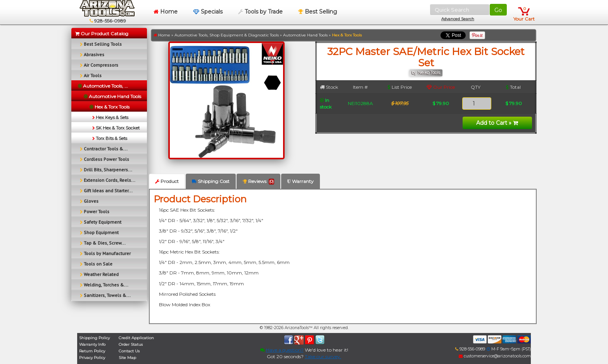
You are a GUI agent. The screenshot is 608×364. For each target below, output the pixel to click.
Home (166, 12)
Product (167, 181)
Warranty (301, 181)
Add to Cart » (497, 123)
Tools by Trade (260, 12)
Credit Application (136, 338)
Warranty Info (92, 344)
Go (498, 10)
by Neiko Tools (426, 73)
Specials (208, 12)
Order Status (131, 344)
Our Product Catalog (102, 34)
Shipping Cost (211, 181)
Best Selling (318, 12)
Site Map (127, 358)
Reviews (258, 181)
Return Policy (92, 351)
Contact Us (129, 351)
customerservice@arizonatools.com (495, 356)
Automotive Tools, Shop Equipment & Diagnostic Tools (227, 35)
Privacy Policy (92, 358)
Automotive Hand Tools (305, 35)
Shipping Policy (94, 338)
